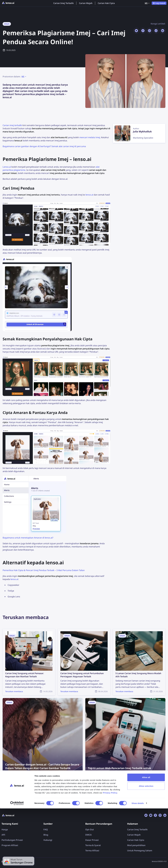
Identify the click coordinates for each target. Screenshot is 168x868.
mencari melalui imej (90, 137)
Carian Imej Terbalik (63, 3)
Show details (138, 863)
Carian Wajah (86, 3)
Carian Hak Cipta (106, 3)
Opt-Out (90, 829)
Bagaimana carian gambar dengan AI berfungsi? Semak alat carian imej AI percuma (44, 146)
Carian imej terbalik (12, 125)
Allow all (146, 837)
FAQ (46, 829)
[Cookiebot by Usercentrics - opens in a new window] (17, 863)
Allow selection (146, 846)
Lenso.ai (7, 167)
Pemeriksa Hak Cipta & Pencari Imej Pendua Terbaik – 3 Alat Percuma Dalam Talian (44, 570)
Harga (5, 829)
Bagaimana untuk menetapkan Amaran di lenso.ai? (28, 538)
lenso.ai (89, 195)
